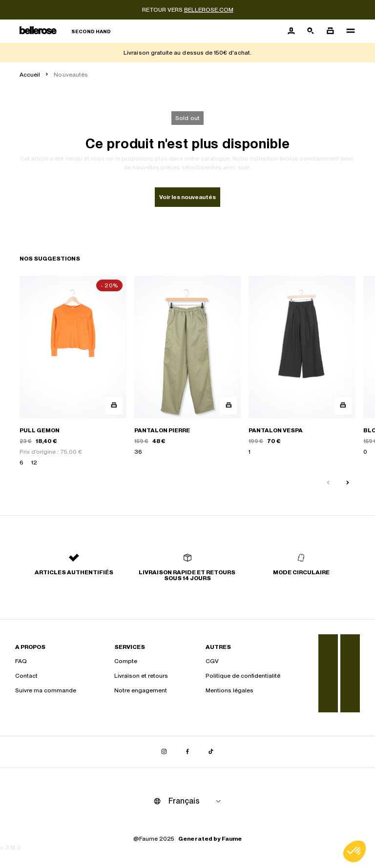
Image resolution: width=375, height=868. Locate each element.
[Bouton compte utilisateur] (291, 31)
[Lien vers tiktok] (211, 752)
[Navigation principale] (348, 31)
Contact (26, 676)
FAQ (21, 661)
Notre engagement (141, 690)
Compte (126, 661)
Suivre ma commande (46, 690)
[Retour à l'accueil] (65, 31)
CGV (212, 661)
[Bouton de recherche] (311, 31)
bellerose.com (209, 10)
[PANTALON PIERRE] (188, 371)
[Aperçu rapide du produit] (114, 406)
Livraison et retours (141, 676)
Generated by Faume (210, 839)
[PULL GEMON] (73, 371)
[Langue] (196, 801)
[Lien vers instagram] (164, 752)
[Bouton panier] (330, 31)
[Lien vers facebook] (187, 752)
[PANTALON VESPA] (302, 371)
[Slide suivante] (348, 483)
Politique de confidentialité (243, 676)
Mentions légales (229, 690)
